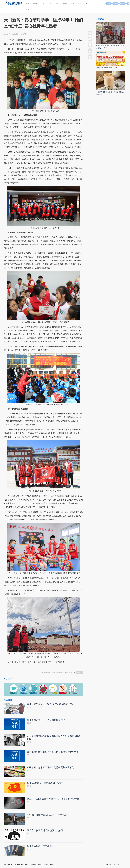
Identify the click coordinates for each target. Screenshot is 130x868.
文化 (50, 3)
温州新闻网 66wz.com (22, 667)
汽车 (73, 3)
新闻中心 (79, 673)
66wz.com (37, 866)
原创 (57, 3)
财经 (42, 3)
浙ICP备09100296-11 (113, 866)
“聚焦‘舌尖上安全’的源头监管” (107, 68)
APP (124, 4)
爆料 (115, 4)
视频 (65, 3)
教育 (88, 3)
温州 (35, 3)
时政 (27, 3)
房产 (80, 3)
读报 (108, 4)
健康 (27, 10)
